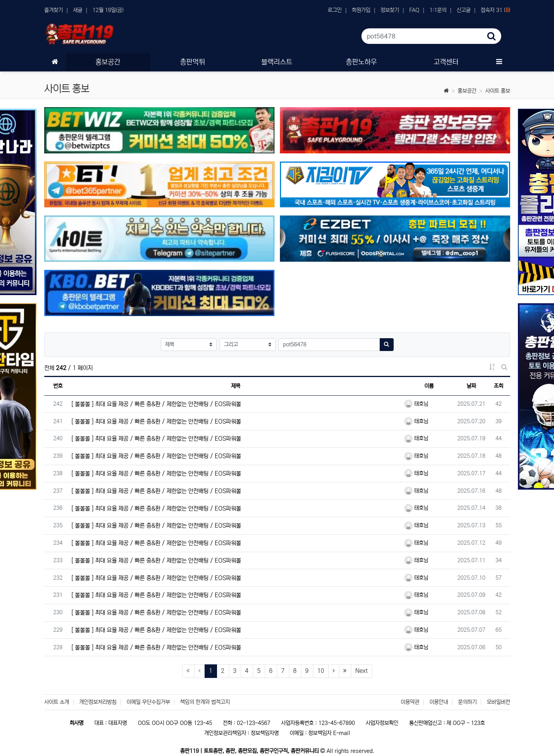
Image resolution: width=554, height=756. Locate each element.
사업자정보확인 (382, 723)
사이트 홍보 (498, 91)
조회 (498, 386)
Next (361, 671)
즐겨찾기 (54, 10)
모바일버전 (498, 702)
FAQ (414, 10)
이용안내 (439, 702)
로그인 (335, 10)
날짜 (471, 386)
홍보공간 (467, 91)
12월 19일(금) (108, 10)
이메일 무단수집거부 (148, 702)
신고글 (464, 10)
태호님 (416, 404)
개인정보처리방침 (98, 702)
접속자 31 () (495, 10)
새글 (78, 10)
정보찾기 (390, 10)
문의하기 (467, 702)
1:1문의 (438, 10)
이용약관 (410, 702)
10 (321, 671)
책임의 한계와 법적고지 (205, 702)
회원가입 (361, 10)
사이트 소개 (57, 702)
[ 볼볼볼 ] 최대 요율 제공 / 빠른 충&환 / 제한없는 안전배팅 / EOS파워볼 (156, 404)
